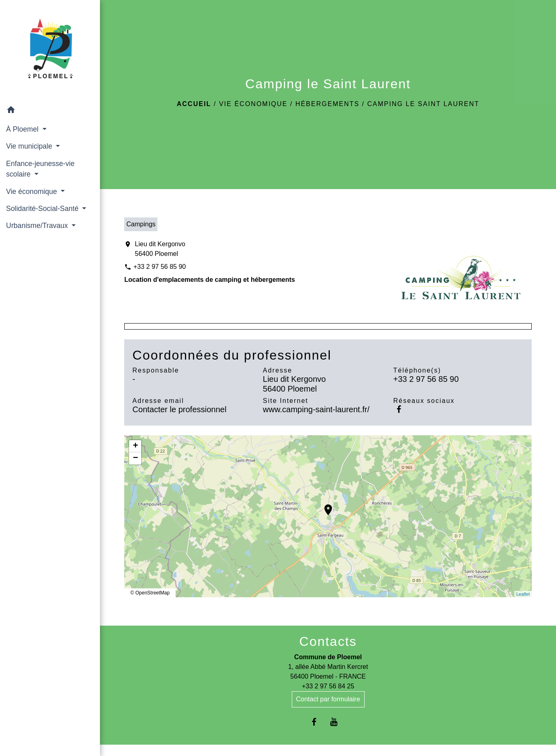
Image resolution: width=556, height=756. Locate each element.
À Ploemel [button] (23, 129)
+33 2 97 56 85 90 (160, 267)
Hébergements (327, 104)
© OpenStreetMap (150, 593)
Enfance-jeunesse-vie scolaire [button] (40, 169)
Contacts (328, 641)
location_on (324, 506)
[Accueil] (50, 51)
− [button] (135, 458)
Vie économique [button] (33, 192)
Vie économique (253, 104)
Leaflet (523, 594)
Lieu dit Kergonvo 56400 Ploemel (160, 249)
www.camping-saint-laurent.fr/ (316, 409)
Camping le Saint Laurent (423, 104)
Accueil (194, 104)
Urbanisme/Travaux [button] (38, 226)
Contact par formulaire (328, 699)
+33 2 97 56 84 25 (328, 686)
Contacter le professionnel (179, 409)
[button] (50, 111)
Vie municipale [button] (30, 146)
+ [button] (135, 446)
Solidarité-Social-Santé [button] (43, 209)
